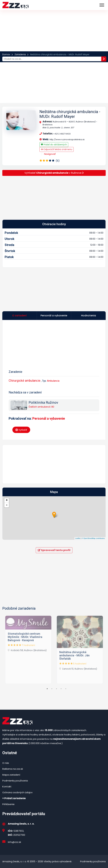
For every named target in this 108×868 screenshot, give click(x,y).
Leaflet (78, 538)
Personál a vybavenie (49, 418)
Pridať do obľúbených (54, 145)
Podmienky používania (15, 781)
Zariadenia (20, 54)
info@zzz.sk (14, 842)
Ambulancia (53, 381)
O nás (6, 763)
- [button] (7, 505)
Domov (6, 54)
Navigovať (50, 154)
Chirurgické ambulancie (25, 381)
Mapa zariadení (11, 775)
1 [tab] (47, 689)
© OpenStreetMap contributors (93, 538)
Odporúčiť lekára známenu (57, 149)
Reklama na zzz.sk (13, 769)
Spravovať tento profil (54, 550)
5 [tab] (66, 689)
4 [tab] (61, 689)
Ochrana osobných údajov (17, 792)
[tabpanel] (28, 649)
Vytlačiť (21, 430)
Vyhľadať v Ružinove (54, 173)
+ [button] (7, 500)
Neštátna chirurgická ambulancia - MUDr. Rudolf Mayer (70, 114)
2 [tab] (52, 689)
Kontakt (7, 787)
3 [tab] (56, 689)
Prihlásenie (8, 804)
